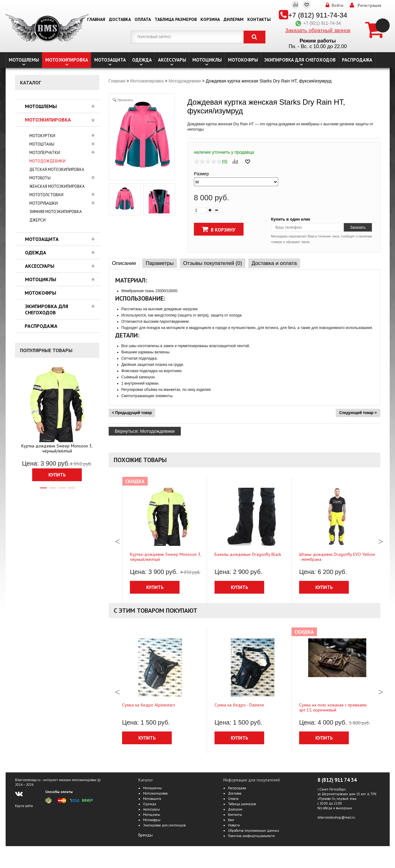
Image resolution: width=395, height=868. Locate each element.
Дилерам (234, 19)
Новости (234, 825)
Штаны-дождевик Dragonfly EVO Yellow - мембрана (337, 557)
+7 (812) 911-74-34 (318, 15)
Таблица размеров (176, 19)
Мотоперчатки (45, 153)
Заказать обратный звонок (318, 30)
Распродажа (357, 60)
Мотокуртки (42, 136)
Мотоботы (40, 178)
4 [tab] (71, 491)
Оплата (143, 19)
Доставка (120, 19)
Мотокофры (243, 60)
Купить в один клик (291, 219)
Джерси (37, 220)
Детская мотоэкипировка (57, 170)
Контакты (259, 19)
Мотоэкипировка (67, 60)
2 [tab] (52, 491)
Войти (337, 6)
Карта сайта (24, 806)
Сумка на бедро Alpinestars (149, 705)
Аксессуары (172, 60)
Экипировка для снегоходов (300, 60)
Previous (117, 540)
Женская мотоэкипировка (57, 186)
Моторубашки (44, 203)
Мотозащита (110, 60)
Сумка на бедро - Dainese (239, 705)
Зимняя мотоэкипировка (56, 212)
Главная (96, 19)
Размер (201, 174)
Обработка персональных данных (254, 831)
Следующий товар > (358, 413)
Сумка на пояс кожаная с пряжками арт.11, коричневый (333, 707)
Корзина (210, 19)
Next (381, 540)
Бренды (146, 835)
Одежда (142, 60)
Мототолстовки (46, 195)
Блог (231, 820)
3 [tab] (62, 491)
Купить (57, 475)
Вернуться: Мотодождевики (145, 431)
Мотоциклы (207, 60)
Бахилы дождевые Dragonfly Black (248, 554)
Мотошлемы (24, 60)
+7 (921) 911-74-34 (318, 23)
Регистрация (369, 6)
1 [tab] (43, 491)
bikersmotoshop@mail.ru (336, 817)
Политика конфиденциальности (251, 836)
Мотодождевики (47, 161)
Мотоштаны (42, 144)
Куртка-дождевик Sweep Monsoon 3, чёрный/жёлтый (57, 448)
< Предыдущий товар (132, 413)
